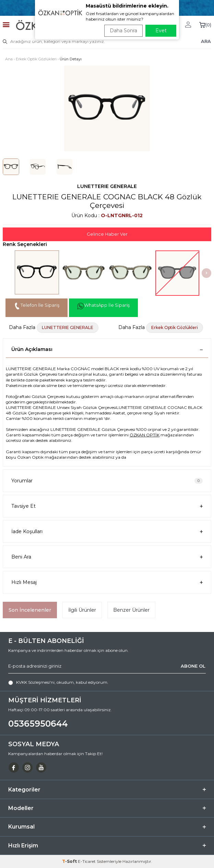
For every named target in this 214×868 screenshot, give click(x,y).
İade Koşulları (107, 532)
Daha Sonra (123, 31)
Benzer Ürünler (131, 610)
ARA (206, 41)
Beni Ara (107, 557)
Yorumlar (107, 481)
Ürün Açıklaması (107, 349)
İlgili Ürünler (82, 610)
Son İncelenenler (30, 610)
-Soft (70, 861)
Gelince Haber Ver (107, 234)
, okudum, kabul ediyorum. (58, 682)
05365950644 (38, 724)
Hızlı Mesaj (107, 582)
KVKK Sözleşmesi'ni (35, 682)
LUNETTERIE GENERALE (107, 186)
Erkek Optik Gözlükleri (36, 59)
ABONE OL (193, 666)
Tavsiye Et (107, 506)
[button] (206, 273)
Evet (161, 31)
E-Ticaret (87, 861)
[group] (107, 108)
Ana (9, 59)
